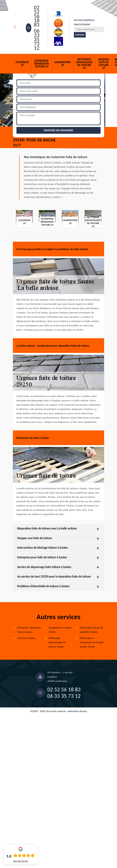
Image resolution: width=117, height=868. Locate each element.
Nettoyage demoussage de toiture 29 (84, 64)
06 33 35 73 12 (37, 39)
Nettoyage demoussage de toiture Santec (57, 642)
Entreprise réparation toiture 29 (41, 64)
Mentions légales (77, 711)
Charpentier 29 (62, 64)
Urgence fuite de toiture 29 (103, 64)
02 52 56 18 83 (37, 16)
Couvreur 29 (22, 64)
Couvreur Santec (26, 638)
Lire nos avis (21, 861)
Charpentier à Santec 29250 (60, 630)
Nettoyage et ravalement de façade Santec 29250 (92, 642)
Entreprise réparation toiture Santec (29, 630)
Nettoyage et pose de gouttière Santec (92, 630)
